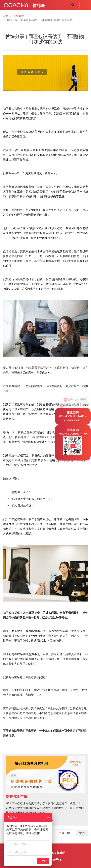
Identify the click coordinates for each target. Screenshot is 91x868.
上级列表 (19, 16)
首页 (6, 16)
